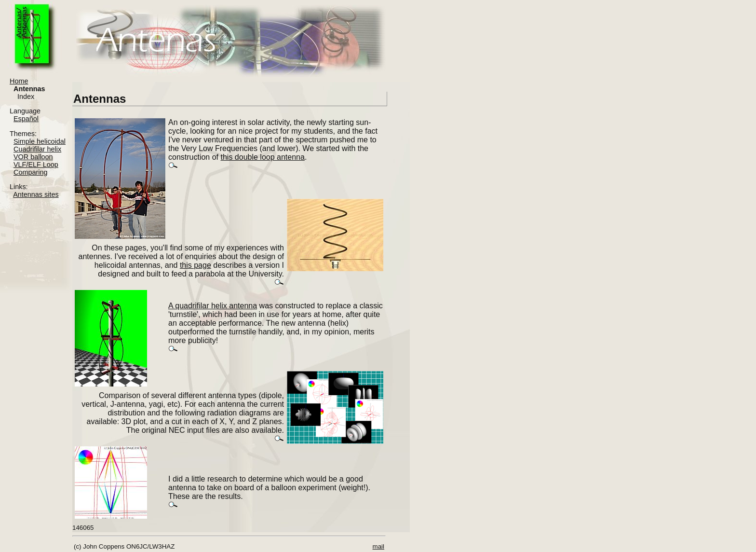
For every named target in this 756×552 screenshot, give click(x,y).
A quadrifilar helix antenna (213, 306)
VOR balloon (33, 157)
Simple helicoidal (40, 141)
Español (26, 119)
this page (196, 265)
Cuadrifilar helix (37, 149)
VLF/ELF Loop (36, 165)
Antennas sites (36, 194)
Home (19, 81)
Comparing (30, 172)
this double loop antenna (263, 157)
